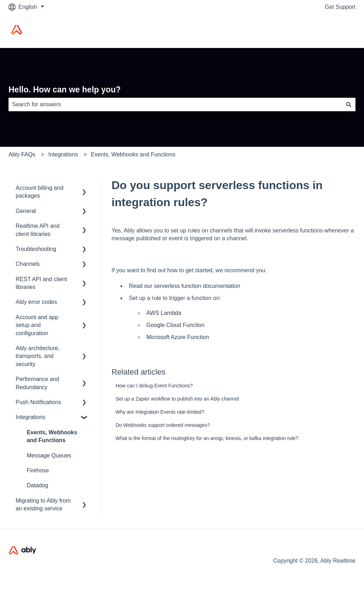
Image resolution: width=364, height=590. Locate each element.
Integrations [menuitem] (31, 417)
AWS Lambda (164, 313)
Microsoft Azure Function (178, 337)
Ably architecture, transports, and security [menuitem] (38, 356)
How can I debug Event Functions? (154, 386)
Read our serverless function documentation (185, 286)
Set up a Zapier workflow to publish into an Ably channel (177, 399)
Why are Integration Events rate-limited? (160, 412)
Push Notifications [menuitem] (38, 402)
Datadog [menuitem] (38, 485)
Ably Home (334, 31)
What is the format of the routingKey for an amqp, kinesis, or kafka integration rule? (207, 438)
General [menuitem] (26, 211)
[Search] (349, 104)
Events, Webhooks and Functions (133, 154)
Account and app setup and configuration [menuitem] (37, 325)
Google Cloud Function (176, 325)
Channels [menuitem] (28, 264)
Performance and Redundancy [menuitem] (38, 383)
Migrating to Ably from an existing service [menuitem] (43, 505)
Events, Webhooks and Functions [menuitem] (52, 436)
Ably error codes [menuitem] (36, 302)
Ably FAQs (22, 154)
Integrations (63, 154)
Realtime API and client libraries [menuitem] (38, 230)
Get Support (340, 7)
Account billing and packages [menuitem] (39, 192)
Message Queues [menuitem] (49, 455)
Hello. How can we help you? (65, 90)
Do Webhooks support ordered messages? (163, 425)
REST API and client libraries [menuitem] (41, 283)
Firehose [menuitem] (38, 470)
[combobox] (175, 104)
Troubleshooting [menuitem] (36, 249)
